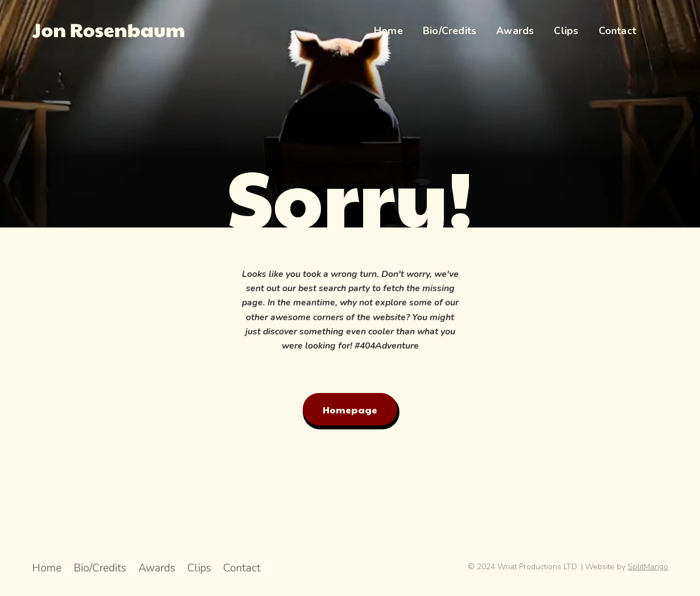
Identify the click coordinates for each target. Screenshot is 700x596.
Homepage (350, 409)
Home (47, 568)
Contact (242, 568)
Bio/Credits (100, 568)
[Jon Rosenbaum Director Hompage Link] (108, 31)
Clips (199, 568)
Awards (157, 568)
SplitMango (648, 567)
